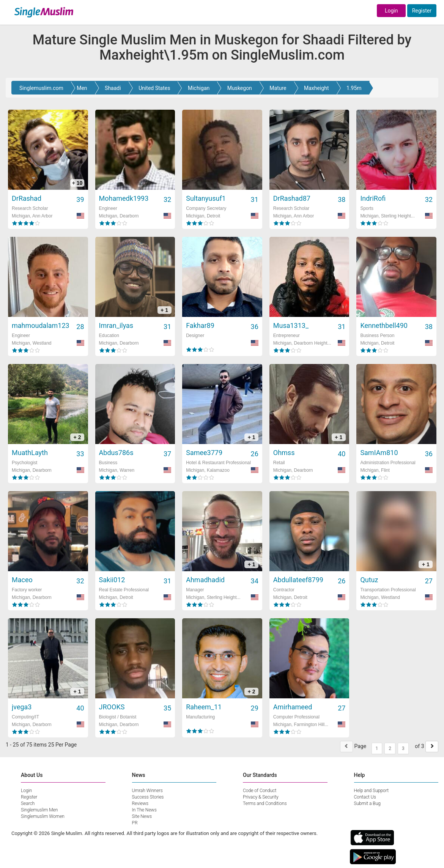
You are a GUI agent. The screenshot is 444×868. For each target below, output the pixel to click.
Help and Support (372, 791)
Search (28, 803)
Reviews (140, 803)
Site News (142, 816)
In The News (144, 810)
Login (391, 11)
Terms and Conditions (265, 803)
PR (135, 823)
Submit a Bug (367, 803)
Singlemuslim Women (43, 816)
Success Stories (148, 797)
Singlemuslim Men (39, 810)
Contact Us (365, 797)
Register (422, 11)
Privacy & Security (261, 797)
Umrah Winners (147, 791)
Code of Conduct (260, 791)
